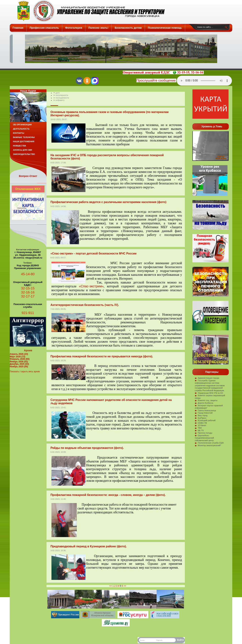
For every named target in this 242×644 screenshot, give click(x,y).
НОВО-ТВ (201, 423)
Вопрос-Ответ (28, 176)
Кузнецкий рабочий (205, 420)
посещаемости (62, 98)
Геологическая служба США (209, 443)
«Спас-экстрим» (91, 286)
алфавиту (60, 100)
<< (111, 586)
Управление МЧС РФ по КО (209, 393)
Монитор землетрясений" (208, 445)
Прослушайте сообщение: (156, 80)
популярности (62, 95)
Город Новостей (204, 413)
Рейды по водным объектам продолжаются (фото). (87, 448)
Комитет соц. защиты (206, 400)
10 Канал (200, 425)
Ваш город (201, 415)
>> (125, 586)
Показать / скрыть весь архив (25, 372)
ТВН (198, 428)
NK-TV (199, 430)
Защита (89, 11)
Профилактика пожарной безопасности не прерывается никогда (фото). (102, 356)
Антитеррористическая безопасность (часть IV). (85, 305)
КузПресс (201, 418)
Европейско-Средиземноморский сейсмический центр (204, 438)
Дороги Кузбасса (204, 403)
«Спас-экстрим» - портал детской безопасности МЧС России (94, 253)
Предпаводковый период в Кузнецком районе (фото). (89, 546)
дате (58, 93)
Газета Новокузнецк (205, 410)
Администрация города (207, 378)
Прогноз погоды (204, 433)
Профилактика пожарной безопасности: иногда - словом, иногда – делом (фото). (108, 495)
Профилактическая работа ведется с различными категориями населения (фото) (109, 202)
